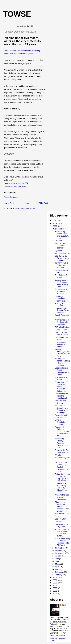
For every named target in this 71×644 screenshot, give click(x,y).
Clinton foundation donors (60, 422)
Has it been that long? (61, 338)
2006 (55, 580)
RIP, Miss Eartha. (62, 327)
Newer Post (9, 203)
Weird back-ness (62, 514)
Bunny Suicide (61, 330)
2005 (55, 583)
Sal (65, 605)
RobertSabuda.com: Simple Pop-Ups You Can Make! (62, 477)
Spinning (59, 241)
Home (26, 203)
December (60, 229)
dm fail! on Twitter (62, 253)
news (20, 187)
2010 (55, 221)
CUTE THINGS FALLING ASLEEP (61, 265)
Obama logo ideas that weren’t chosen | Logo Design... (62, 506)
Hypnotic (59, 251)
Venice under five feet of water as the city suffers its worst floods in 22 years (22, 41)
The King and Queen (60, 402)
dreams (14, 187)
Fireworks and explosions (61, 416)
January (59, 575)
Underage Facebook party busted (61, 299)
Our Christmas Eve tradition (61, 333)
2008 (55, 226)
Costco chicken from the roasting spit (61, 396)
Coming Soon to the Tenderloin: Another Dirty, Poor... (62, 283)
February (59, 572)
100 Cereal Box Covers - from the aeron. (62, 258)
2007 (55, 577)
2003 (55, 588)
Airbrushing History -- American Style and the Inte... (61, 443)
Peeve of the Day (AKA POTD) (62, 451)
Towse (17, 14)
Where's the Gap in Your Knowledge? (62, 497)
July (57, 559)
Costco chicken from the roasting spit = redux (62, 371)
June (58, 561)
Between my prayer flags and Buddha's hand (62, 235)
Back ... (58, 516)
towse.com (60, 635)
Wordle (58, 455)
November (60, 548)
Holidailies (59, 522)
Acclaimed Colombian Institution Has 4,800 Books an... (62, 431)
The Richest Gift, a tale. (62, 276)
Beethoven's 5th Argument (62, 525)
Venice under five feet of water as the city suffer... (62, 532)
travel (24, 187)
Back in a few (60, 519)
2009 (55, 223)
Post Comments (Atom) (26, 208)
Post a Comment (11, 197)
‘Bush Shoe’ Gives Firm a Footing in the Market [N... (62, 409)
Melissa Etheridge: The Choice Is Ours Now (62, 353)
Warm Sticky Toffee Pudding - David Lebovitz (62, 362)
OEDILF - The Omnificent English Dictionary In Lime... (61, 467)
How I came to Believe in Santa (61, 344)
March (58, 569)
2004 (55, 585)
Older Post (43, 203)
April (57, 567)
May (57, 564)
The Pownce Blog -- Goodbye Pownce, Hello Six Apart (62, 542)
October (59, 551)
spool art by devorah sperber (60, 246)
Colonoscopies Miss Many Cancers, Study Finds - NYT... (62, 488)
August (58, 556)
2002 (55, 591)
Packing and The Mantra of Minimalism (62, 291)
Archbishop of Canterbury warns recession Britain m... (61, 387)
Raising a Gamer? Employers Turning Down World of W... (62, 308)
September (60, 553)
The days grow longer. (61, 378)
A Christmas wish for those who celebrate (62, 322)
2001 (55, 594)
